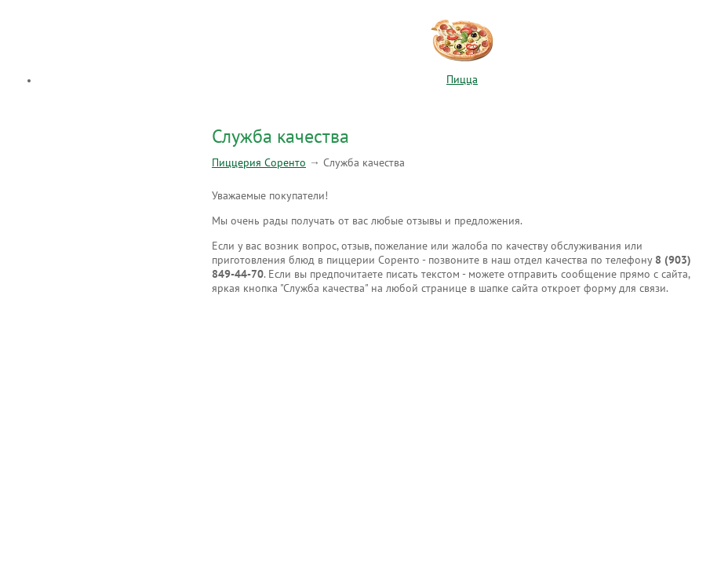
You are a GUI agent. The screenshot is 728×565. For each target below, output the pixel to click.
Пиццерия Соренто (259, 163)
